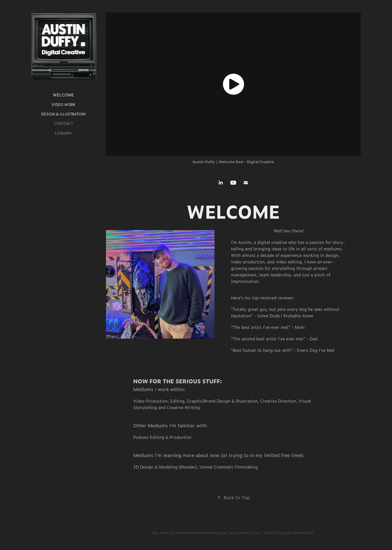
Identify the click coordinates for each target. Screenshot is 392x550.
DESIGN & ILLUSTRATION (63, 114)
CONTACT (63, 123)
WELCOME (63, 95)
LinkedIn (63, 133)
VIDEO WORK (63, 104)
